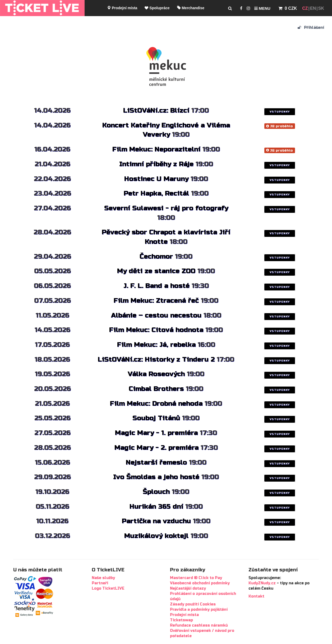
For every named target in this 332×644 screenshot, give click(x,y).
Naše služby (103, 578)
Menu (262, 8)
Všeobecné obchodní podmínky (200, 583)
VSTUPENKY (280, 112)
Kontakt (256, 596)
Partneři (100, 583)
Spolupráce (157, 8)
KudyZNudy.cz (262, 583)
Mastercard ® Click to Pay (196, 578)
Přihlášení (311, 28)
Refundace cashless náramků (199, 625)
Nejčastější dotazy (188, 588)
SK (321, 8)
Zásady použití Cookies (193, 604)
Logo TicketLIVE (108, 588)
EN (313, 8)
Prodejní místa (122, 8)
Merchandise (191, 8)
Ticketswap (181, 620)
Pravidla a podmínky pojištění (199, 610)
